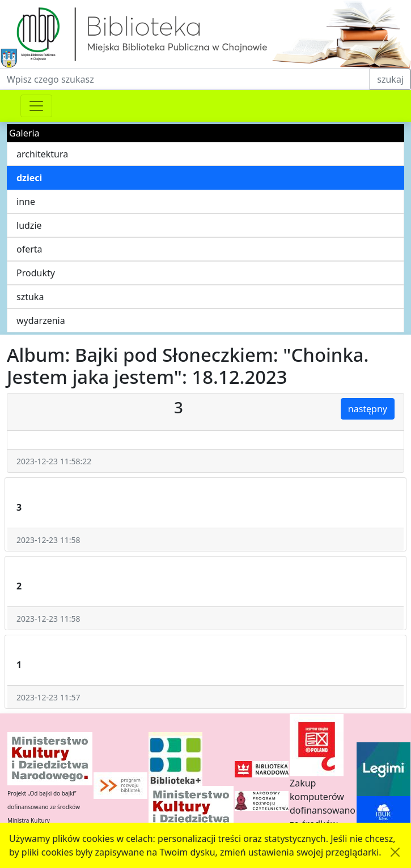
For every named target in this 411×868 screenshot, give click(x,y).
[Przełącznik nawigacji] (36, 106)
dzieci (29, 178)
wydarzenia (41, 320)
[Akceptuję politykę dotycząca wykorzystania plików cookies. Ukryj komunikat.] (395, 852)
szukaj (390, 79)
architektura (42, 154)
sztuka (30, 297)
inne (26, 202)
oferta (29, 249)
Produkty (36, 273)
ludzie (29, 225)
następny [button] (368, 409)
